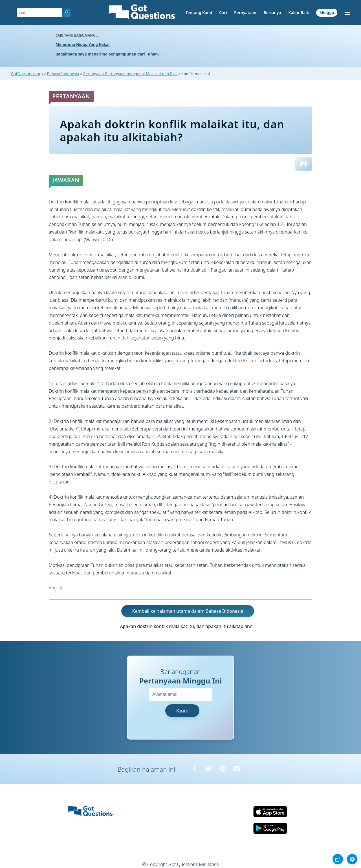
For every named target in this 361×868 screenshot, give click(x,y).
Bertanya (272, 13)
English (56, 588)
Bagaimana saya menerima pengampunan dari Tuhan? (108, 54)
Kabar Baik (299, 13)
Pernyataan (245, 13)
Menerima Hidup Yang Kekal (83, 44)
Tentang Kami (199, 13)
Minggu (327, 13)
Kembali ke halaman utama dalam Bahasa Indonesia (188, 611)
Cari (223, 13)
